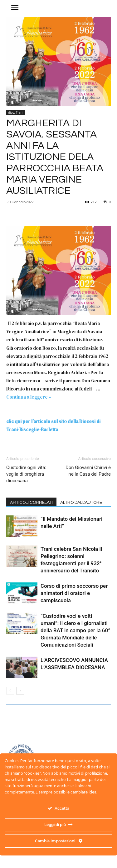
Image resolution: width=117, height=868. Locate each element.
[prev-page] (10, 691)
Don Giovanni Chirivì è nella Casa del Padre (88, 471)
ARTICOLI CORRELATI (31, 503)
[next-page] (20, 691)
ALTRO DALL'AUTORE (81, 503)
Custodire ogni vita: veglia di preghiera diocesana (26, 474)
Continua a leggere (29, 397)
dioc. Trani (16, 112)
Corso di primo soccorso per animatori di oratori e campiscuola (74, 593)
